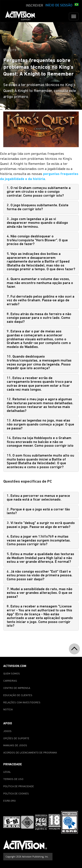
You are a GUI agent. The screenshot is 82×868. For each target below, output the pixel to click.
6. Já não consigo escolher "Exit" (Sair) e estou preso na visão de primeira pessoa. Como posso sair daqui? (40, 576)
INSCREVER (34, 6)
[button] (77, 5)
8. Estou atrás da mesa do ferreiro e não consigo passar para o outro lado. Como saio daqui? (39, 318)
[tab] (41, 192)
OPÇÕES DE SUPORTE (16, 739)
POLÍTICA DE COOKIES (16, 794)
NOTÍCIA (8, 710)
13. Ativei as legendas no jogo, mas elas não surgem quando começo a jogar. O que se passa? (40, 424)
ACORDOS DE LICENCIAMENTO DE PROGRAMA (30, 753)
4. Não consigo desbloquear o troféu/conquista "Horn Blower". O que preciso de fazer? (37, 240)
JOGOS (7, 731)
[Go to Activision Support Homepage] (23, 16)
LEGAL (7, 772)
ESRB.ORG (10, 801)
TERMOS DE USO (13, 779)
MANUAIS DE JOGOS (15, 746)
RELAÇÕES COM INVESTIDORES (22, 703)
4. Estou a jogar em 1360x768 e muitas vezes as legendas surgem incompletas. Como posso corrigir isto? (39, 541)
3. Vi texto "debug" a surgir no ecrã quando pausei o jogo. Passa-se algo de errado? (41, 525)
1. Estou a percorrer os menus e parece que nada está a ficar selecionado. (38, 498)
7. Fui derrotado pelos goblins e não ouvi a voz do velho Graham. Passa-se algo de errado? (41, 301)
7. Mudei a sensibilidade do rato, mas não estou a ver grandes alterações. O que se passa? (40, 593)
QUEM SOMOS (12, 674)
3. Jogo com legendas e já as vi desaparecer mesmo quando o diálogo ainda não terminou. (37, 223)
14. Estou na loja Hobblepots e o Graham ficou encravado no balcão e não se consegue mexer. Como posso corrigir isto (40, 442)
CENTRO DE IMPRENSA (17, 688)
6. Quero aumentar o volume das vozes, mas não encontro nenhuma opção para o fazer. (40, 283)
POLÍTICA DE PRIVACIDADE (19, 787)
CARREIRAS (10, 681)
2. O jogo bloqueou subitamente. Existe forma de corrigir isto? (38, 207)
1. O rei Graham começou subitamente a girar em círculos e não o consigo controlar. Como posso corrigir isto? (39, 192)
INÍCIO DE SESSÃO (59, 5)
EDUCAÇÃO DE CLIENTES (18, 695)
